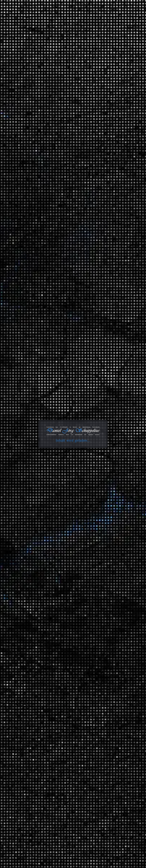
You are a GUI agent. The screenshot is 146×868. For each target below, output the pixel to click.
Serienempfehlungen (113, 618)
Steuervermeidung (59, 454)
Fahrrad (113, 561)
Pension (60, 134)
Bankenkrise (48, 535)
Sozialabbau (48, 650)
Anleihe (62, 533)
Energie (108, 631)
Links (75, 228)
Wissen (87, 447)
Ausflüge (109, 501)
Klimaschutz (59, 228)
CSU (66, 221)
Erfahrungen (105, 450)
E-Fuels (61, 356)
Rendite (67, 552)
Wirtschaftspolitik (50, 561)
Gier (76, 129)
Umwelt (66, 362)
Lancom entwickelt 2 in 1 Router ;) (114, 161)
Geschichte (110, 640)
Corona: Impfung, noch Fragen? (113, 104)
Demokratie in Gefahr (51, 223)
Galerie (105, 11)
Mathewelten (115, 664)
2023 (102, 401)
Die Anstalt (86, 127)
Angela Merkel (73, 217)
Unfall (107, 605)
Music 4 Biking (121, 569)
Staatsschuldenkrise (59, 556)
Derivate (47, 539)
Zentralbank (60, 561)
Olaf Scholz (59, 232)
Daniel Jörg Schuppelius (31, 133)
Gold (60, 548)
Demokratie (73, 221)
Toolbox (80, 11)
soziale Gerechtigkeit (51, 238)
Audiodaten (105, 756)
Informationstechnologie (115, 441)
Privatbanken (60, 552)
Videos (103, 747)
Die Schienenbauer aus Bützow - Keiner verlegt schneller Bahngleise (115, 115)
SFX (107, 587)
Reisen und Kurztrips (109, 498)
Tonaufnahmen (106, 549)
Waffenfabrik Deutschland (110, 109)
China (46, 447)
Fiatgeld (73, 541)
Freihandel (73, 639)
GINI (68, 726)
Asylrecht (47, 219)
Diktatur (57, 225)
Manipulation (71, 550)
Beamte (52, 127)
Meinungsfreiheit (60, 230)
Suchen (101, 69)
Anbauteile (114, 467)
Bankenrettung (58, 535)
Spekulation (48, 556)
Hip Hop (123, 577)
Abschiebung (48, 217)
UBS (50, 559)
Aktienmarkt (48, 533)
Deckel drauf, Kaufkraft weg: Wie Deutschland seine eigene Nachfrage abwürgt (116, 143)
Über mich (131, 11)
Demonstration (64, 223)
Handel (65, 643)
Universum (109, 691)
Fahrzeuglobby (49, 358)
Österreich (54, 134)
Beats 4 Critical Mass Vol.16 (111, 178)
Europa (65, 225)
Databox (93, 11)
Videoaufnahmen (107, 610)
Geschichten (105, 476)
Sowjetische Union (60, 812)
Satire (75, 236)
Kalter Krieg (72, 806)
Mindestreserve (49, 552)
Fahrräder (109, 463)
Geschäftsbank (49, 548)
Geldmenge (52, 546)
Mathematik (110, 660)
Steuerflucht (48, 454)
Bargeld (73, 535)
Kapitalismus (48, 131)
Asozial (47, 637)
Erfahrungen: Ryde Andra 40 (120, 232)
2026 (102, 386)
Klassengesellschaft (70, 808)
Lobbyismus (57, 360)
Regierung (60, 234)
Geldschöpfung (62, 546)
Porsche (47, 362)
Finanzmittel (76, 447)
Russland (61, 452)
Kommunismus (49, 810)
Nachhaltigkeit (49, 648)
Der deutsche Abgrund (119, 644)
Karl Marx (58, 808)
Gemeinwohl (64, 641)
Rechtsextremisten (50, 234)
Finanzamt (55, 447)
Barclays (66, 535)
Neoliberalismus (49, 232)
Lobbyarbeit (48, 360)
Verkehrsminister (50, 243)
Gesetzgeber (48, 643)
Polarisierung (68, 232)
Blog (69, 11)
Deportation (73, 223)
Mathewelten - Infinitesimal (111, 99)
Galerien (104, 742)
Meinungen (105, 485)
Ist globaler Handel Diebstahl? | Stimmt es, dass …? (116, 136)
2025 (102, 391)
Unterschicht (67, 240)
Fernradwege (120, 518)
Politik (75, 232)
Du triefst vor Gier (65, 354)
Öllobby (73, 360)
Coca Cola (73, 127)
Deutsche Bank (59, 539)
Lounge (122, 582)
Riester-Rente (73, 134)
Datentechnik (110, 626)
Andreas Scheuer (62, 217)
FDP (71, 129)
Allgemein (104, 424)
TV (106, 592)
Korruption (48, 452)
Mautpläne (48, 230)
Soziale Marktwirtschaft (52, 814)
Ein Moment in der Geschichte (122, 649)
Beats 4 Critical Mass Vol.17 (111, 166)
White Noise (110, 596)
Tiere (107, 682)
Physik (108, 669)
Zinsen (67, 561)
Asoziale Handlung (59, 637)
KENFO (47, 134)
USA (76, 240)
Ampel (46, 127)
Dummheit (77, 354)
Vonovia (63, 138)
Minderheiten (73, 230)
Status (103, 737)
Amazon (102, 780)
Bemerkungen (106, 718)
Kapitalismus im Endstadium (66, 131)
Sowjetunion (72, 812)
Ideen (107, 428)
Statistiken (104, 541)
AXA (67, 533)
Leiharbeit (68, 228)
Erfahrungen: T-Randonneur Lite (113, 94)
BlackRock (48, 537)
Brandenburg (120, 513)
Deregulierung (71, 537)
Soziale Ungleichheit (59, 136)
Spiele (108, 432)
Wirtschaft (72, 559)
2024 (102, 396)
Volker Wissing (60, 243)
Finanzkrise (65, 447)
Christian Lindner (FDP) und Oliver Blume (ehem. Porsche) (63, 317)
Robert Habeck (59, 236)
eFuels (70, 356)
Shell (46, 136)
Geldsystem (71, 546)
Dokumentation (49, 724)
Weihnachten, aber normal (111, 183)
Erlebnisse (109, 480)
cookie (3, 11)
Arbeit (103, 437)
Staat (75, 652)
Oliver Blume (66, 360)
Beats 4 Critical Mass (123, 564)
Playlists (108, 557)
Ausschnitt (109, 553)
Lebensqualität (72, 810)
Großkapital (65, 450)
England (64, 806)
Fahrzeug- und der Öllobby (57, 312)
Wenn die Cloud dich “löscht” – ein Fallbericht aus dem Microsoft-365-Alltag (114, 172)
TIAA (46, 559)
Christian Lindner (62, 127)
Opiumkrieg (48, 812)
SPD (76, 238)
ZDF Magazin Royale (113, 536)
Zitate (102, 732)
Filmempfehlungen (113, 613)
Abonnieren (130, 845)
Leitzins (60, 550)
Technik (108, 673)
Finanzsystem (49, 450)
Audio (107, 459)
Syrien (46, 240)
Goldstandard (71, 548)
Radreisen (109, 506)
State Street (71, 556)
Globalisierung (57, 643)
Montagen (109, 446)
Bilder (102, 723)
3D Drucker (110, 454)
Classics (123, 573)
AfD (55, 217)
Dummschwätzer (50, 356)
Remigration (69, 234)
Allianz (56, 533)
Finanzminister (63, 358)
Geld (57, 450)
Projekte (117, 11)
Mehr (37, 438)
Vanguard (65, 559)
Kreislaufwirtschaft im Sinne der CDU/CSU (117, 156)
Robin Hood (69, 236)
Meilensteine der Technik (120, 677)
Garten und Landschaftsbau (116, 472)
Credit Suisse (59, 537)
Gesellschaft (72, 641)
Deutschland (63, 129)
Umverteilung (56, 240)
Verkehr (103, 601)
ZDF (67, 243)
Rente (66, 134)
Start (10, 45)
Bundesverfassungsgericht (61, 219)
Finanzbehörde (59, 544)
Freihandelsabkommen (51, 641)
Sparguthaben (71, 554)
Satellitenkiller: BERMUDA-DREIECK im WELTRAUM (115, 189)
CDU (61, 221)
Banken (73, 533)
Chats (102, 752)
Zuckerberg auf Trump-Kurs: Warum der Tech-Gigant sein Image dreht (115, 150)
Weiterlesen (37, 345)
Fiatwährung (48, 544)
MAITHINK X (110, 531)
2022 (102, 406)
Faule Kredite (61, 541)
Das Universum (116, 695)
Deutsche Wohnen (51, 129)
